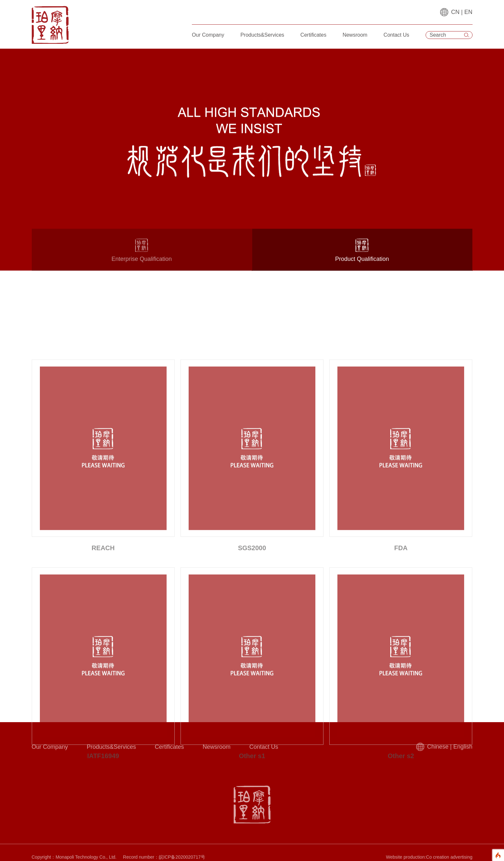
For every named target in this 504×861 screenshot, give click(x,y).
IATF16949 (103, 841)
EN (468, 12)
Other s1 (252, 841)
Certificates (313, 35)
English (463, 750)
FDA (401, 633)
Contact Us (396, 35)
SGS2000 (252, 633)
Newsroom (355, 35)
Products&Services (262, 35)
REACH (103, 633)
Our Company (208, 35)
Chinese (438, 750)
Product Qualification (362, 255)
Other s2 (401, 841)
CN (455, 12)
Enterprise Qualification (142, 255)
